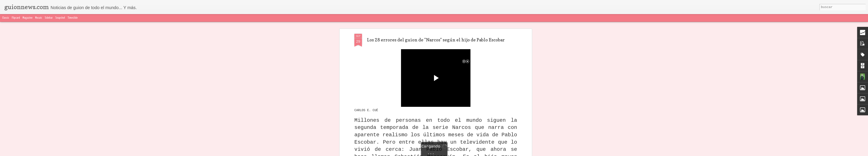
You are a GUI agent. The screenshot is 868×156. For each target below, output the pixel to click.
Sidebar (49, 18)
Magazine (28, 18)
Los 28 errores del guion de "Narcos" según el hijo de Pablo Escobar (436, 39)
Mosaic (39, 18)
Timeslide (73, 18)
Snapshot (60, 18)
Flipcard (16, 18)
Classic (6, 18)
